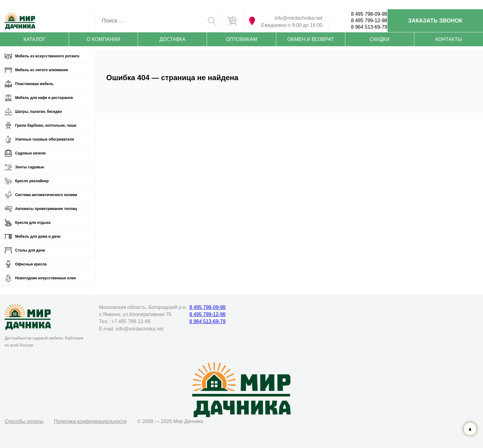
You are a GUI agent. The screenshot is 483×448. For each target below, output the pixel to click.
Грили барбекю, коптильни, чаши (46, 125)
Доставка (172, 39)
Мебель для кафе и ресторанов (44, 98)
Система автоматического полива (46, 195)
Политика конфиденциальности (90, 421)
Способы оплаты (24, 421)
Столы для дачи (30, 250)
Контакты (448, 39)
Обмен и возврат (311, 39)
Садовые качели (30, 153)
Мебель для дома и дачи (38, 236)
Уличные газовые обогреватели (45, 139)
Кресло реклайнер (32, 181)
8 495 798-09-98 (369, 14)
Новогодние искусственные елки (45, 278)
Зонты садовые (30, 167)
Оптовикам (242, 39)
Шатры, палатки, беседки (38, 112)
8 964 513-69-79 (369, 27)
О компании (103, 39)
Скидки (379, 39)
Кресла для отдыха (33, 223)
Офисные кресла (31, 264)
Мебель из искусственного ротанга (47, 56)
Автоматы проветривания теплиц (46, 209)
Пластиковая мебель (34, 84)
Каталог (34, 39)
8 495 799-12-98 (369, 21)
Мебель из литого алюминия (41, 70)
